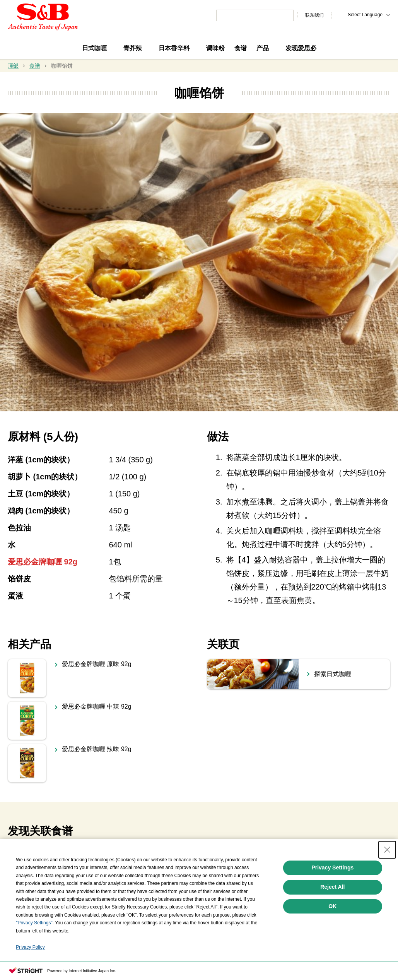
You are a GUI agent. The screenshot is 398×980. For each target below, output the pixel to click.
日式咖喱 (94, 48)
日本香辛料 (174, 48)
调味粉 (215, 48)
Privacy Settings (332, 891)
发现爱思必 (301, 48)
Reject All (332, 910)
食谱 (241, 48)
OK (332, 929)
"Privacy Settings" (34, 946)
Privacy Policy (30, 971)
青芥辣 (133, 48)
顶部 (13, 66)
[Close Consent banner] (387, 873)
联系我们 (314, 15)
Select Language (365, 15)
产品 (263, 48)
